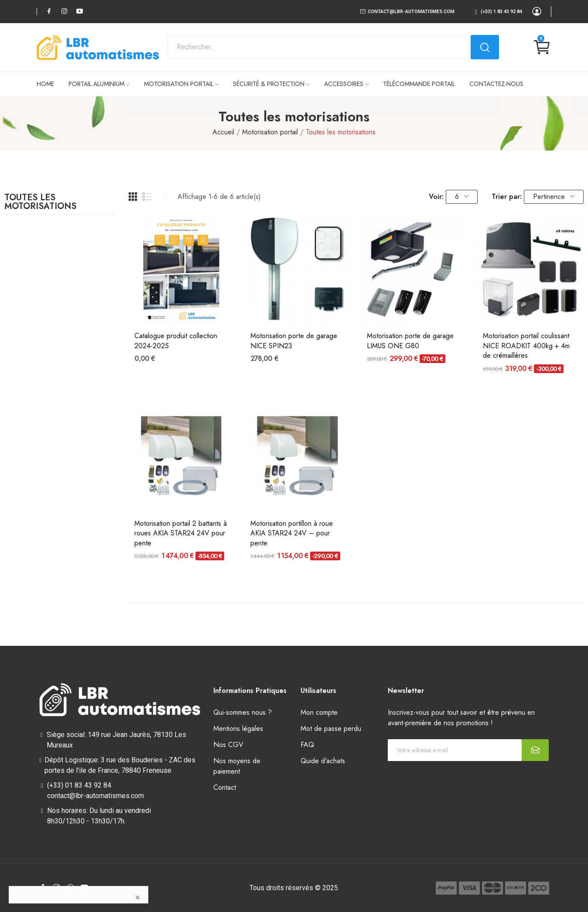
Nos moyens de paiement (237, 766)
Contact (225, 787)
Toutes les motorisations (40, 203)
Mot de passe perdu (331, 729)
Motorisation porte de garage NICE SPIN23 (294, 341)
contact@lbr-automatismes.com (411, 12)
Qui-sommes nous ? (243, 712)
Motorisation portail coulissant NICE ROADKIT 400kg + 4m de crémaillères (526, 346)
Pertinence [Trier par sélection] (554, 197)
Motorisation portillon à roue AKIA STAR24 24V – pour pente (292, 533)
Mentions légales (238, 729)
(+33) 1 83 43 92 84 (501, 12)
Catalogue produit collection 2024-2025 (176, 341)
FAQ (307, 745)
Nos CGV (228, 745)
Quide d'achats (323, 761)
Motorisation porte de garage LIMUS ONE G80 (410, 341)
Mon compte (319, 712)
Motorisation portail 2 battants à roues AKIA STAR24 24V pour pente (181, 533)
